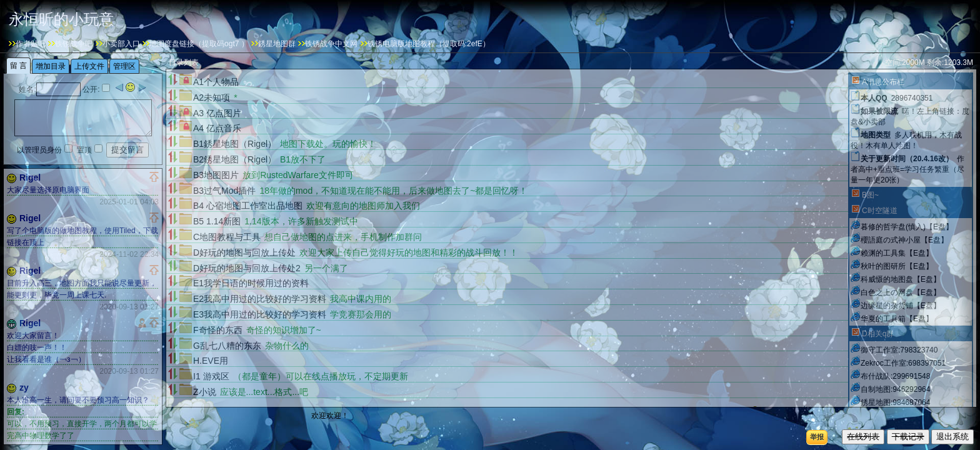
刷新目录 (820, 411)
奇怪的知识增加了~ (284, 330)
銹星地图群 (277, 44)
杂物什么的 (287, 346)
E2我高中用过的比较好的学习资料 (260, 299)
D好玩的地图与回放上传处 (244, 252)
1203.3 (955, 62)
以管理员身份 (39, 150)
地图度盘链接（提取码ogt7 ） (199, 44)
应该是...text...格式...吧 (264, 392)
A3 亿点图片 (217, 113)
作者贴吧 (31, 44)
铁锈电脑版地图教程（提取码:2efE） (429, 44)
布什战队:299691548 (895, 376)
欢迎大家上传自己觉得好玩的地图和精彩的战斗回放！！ (409, 252)
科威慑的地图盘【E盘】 (901, 279)
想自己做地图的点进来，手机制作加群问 (343, 237)
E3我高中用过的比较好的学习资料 (260, 314)
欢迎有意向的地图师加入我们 (363, 206)
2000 (910, 62)
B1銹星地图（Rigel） (235, 144)
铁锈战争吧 (74, 44)
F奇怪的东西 (218, 330)
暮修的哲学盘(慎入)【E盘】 (907, 227)
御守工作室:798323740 (899, 350)
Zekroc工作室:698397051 (903, 363)
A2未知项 (212, 97)
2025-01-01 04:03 (129, 202)
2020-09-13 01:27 (129, 307)
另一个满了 (326, 268)
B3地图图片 (216, 175)
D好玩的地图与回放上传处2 (247, 268)
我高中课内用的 (361, 299)
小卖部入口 (121, 44)
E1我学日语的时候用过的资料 (251, 283)
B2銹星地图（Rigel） (235, 159)
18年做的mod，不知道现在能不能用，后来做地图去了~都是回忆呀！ (393, 191)
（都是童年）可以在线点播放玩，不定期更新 (321, 376)
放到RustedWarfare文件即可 (298, 175)
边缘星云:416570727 (895, 416)
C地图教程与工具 (227, 237)
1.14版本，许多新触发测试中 (301, 221)
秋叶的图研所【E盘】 (897, 266)
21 (740, 411)
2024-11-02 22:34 (129, 254)
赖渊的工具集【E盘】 (897, 253)
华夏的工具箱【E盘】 (897, 319)
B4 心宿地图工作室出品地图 (248, 206)
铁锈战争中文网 (331, 44)
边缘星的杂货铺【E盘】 (901, 306)
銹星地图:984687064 (895, 402)
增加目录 (772, 411)
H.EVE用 (211, 361)
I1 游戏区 (211, 376)
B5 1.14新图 (217, 221)
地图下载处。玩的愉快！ (328, 144)
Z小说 (205, 392)
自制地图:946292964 (895, 389)
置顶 (84, 150)
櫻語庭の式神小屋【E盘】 (904, 240)
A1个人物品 (216, 82)
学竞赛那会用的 (361, 314)
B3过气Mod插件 (224, 191)
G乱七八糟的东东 (227, 346)
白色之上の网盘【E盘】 (901, 292)
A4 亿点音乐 (217, 128)
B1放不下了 (303, 159)
